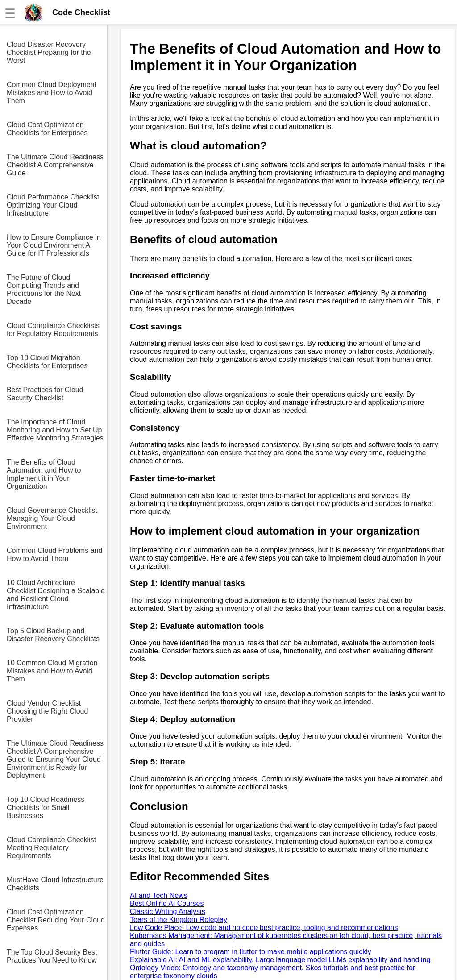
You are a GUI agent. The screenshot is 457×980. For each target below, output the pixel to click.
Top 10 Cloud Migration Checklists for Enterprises (47, 362)
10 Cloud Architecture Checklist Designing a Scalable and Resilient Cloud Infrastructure (56, 595)
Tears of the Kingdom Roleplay (179, 920)
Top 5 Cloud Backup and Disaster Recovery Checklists (53, 635)
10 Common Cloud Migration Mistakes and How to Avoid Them (52, 671)
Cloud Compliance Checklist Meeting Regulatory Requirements (51, 848)
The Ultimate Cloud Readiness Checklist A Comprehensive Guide (55, 165)
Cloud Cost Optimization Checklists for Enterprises (47, 129)
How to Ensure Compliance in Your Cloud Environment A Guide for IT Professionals (54, 245)
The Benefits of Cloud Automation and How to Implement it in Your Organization (44, 474)
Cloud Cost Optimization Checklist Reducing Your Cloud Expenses (56, 920)
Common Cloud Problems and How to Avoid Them (54, 554)
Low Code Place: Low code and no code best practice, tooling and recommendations (264, 928)
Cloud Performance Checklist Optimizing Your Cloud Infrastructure (53, 205)
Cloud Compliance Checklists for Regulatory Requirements (53, 330)
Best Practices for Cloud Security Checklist (45, 394)
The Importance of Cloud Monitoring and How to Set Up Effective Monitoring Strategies (55, 430)
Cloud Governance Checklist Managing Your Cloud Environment (52, 518)
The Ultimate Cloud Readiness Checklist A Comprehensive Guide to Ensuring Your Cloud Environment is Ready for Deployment (55, 759)
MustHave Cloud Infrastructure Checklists (55, 884)
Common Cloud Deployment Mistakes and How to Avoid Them (52, 93)
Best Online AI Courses (167, 903)
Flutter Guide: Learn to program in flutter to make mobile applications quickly (251, 952)
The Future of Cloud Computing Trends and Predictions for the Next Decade (44, 289)
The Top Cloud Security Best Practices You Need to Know (52, 956)
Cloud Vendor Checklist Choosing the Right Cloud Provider (47, 711)
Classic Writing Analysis (168, 911)
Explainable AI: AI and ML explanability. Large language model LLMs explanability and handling (280, 960)
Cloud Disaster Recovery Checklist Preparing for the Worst (49, 52)
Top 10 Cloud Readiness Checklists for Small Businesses (46, 808)
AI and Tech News (159, 895)
